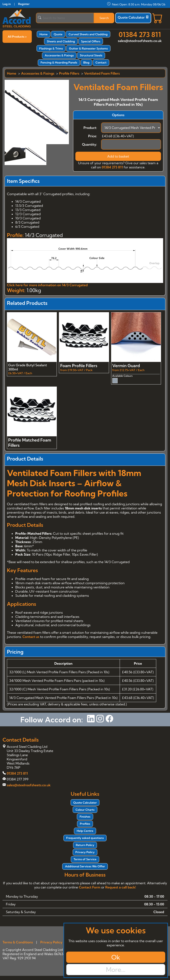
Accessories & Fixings (59, 55)
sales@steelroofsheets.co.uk (140, 41)
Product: (90, 128)
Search (104, 18)
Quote (58, 34)
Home (44, 34)
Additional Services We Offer (85, 866)
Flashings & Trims (51, 48)
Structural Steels (91, 55)
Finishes (85, 817)
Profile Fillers (69, 73)
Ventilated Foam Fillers (102, 73)
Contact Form (89, 887)
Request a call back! (121, 887)
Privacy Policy (85, 852)
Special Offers (91, 41)
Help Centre (85, 831)
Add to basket (118, 156)
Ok (116, 957)
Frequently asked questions (85, 838)
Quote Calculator (133, 17)
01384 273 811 (140, 34)
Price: (93, 136)
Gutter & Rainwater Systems (88, 48)
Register (24, 4)
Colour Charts (85, 810)
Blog (86, 62)
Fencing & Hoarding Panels (59, 62)
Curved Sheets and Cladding (88, 34)
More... (116, 970)
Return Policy (85, 845)
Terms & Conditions (18, 942)
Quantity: (89, 144)
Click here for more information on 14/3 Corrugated (47, 285)
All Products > (17, 37)
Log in (7, 4)
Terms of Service (85, 859)
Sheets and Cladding (61, 41)
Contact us (31, 637)
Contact (101, 62)
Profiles (85, 824)
